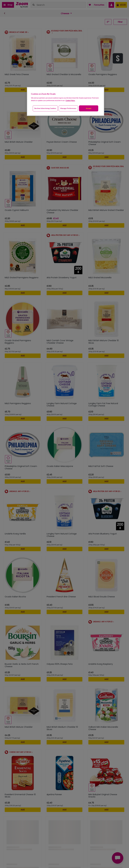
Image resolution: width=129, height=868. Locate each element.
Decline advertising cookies (45, 108)
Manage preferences (68, 108)
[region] (65, 101)
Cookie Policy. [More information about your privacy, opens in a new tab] (70, 100)
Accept (89, 108)
